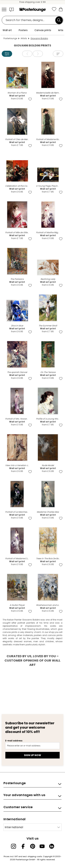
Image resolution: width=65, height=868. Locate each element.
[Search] (59, 20)
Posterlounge (10, 38)
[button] (12, 9)
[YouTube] (42, 846)
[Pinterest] (33, 846)
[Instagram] (14, 846)
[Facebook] (23, 846)
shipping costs (35, 856)
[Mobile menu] (4, 9)
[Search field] (29, 20)
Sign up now (32, 755)
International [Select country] (14, 827)
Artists (24, 38)
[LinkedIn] (52, 846)
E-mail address (14, 741)
